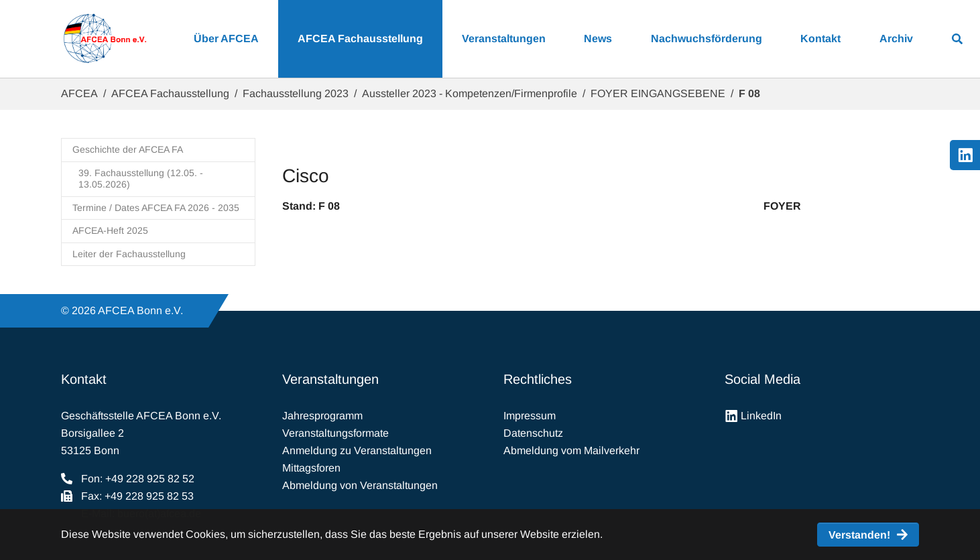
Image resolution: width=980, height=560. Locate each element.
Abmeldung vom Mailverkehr (571, 450)
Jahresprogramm (322, 416)
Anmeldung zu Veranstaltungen (357, 450)
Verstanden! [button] (859, 535)
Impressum (530, 416)
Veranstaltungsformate (335, 433)
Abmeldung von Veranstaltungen (360, 485)
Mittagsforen (311, 468)
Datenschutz (533, 433)
